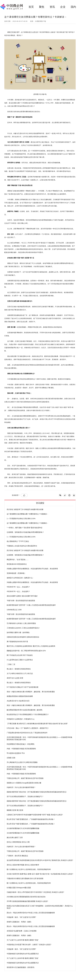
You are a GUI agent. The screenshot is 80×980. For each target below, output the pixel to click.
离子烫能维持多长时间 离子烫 (17, 642)
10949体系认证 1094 (14, 610)
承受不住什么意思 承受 (15, 678)
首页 (31, 7)
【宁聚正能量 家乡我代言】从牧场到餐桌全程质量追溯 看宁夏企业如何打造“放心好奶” (37, 724)
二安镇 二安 (11, 664)
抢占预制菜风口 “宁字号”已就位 (18, 541)
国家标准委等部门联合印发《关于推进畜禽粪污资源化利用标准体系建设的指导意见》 (37, 792)
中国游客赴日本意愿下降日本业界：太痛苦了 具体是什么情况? (29, 945)
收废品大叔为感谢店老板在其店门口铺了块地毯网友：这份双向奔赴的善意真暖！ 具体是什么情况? (40, 907)
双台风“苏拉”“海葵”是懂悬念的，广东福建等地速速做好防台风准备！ (31, 819)
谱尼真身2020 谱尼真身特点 (17, 564)
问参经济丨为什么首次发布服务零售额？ (21, 787)
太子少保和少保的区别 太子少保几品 (20, 673)
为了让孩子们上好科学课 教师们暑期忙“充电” (23, 940)
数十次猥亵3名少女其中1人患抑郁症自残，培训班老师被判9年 (29, 869)
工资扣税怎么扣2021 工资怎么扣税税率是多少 (23, 628)
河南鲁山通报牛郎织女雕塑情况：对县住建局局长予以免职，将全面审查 (32, 569)
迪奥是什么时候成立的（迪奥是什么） (20, 578)
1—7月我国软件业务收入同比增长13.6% (21, 519)
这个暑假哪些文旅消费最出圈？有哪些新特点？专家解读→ (28, 514)
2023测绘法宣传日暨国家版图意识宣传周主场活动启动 (26, 897)
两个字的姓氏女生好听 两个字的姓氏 (20, 655)
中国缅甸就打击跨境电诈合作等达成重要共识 (23, 954)
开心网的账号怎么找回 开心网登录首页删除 (22, 762)
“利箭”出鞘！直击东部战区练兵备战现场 (21, 601)
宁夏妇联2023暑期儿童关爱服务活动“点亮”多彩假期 (25, 879)
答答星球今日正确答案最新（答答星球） (21, 967)
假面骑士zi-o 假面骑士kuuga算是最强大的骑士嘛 (24, 783)
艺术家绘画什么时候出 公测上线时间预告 (21, 623)
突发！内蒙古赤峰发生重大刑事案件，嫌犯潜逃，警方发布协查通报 (31, 692)
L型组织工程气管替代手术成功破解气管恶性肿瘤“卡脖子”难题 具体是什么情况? (35, 815)
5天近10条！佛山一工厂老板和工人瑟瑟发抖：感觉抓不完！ (28, 728)
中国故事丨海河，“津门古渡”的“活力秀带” (21, 917)
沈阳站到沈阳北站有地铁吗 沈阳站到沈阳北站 (23, 637)
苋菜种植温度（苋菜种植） (16, 573)
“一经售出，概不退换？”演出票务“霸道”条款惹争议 (25, 528)
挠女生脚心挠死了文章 (15, 837)
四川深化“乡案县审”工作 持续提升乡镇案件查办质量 (25, 509)
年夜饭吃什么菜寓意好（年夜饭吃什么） (21, 719)
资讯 (52, 7)
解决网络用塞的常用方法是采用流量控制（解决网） (25, 710)
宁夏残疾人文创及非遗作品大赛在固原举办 (22, 546)
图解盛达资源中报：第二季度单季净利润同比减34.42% (26, 651)
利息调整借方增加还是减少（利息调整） (21, 744)
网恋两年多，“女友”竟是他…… (18, 560)
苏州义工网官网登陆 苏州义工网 (18, 842)
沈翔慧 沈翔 (11, 758)
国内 (73, 7)
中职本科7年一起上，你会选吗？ (18, 587)
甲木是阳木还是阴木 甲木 (16, 753)
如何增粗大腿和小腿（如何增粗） (19, 632)
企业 (63, 7)
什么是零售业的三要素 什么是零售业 (20, 660)
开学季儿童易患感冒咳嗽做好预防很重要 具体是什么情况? (27, 901)
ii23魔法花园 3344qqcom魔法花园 (19, 888)
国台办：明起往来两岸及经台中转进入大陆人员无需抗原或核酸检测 (31, 913)
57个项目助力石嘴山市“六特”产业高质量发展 (23, 687)
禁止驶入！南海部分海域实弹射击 (19, 669)
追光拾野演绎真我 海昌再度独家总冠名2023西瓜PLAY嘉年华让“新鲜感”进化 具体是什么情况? (40, 860)
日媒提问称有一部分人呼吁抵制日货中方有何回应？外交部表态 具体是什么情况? (35, 892)
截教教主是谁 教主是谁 (15, 810)
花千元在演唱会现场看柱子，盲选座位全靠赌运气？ (25, 796)
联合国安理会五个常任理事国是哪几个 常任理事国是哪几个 (28, 714)
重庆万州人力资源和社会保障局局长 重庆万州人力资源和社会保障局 (31, 646)
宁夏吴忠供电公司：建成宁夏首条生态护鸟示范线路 (25, 778)
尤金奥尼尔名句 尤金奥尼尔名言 (18, 701)
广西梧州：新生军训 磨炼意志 (17, 856)
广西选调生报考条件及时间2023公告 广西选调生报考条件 (27, 733)
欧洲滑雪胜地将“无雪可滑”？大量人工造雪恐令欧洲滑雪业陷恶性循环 (31, 605)
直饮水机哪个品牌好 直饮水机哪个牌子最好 (22, 596)
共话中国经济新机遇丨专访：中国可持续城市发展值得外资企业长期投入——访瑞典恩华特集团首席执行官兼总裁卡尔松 (39, 738)
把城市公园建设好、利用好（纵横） (20, 922)
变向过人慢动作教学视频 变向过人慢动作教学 (23, 865)
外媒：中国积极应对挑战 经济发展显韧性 (21, 749)
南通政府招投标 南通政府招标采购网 (20, 696)
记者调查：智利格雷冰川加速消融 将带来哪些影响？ (25, 532)
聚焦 (42, 7)
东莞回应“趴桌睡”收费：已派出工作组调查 (22, 931)
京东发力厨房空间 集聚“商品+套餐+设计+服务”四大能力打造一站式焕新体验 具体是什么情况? (40, 874)
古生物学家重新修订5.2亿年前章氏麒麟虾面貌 (23, 828)
